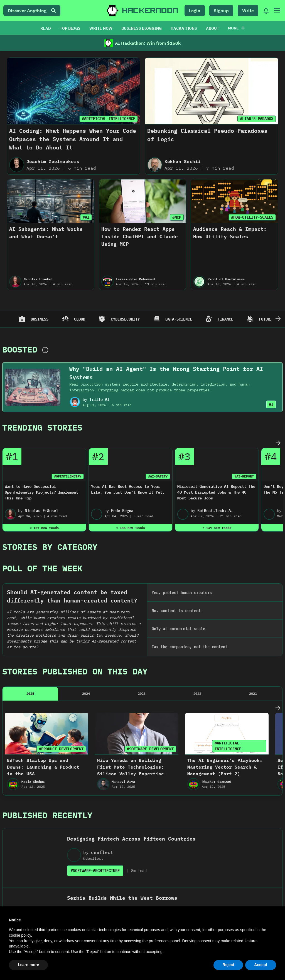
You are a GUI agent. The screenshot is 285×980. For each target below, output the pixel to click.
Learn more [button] (28, 965)
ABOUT (212, 28)
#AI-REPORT (244, 476)
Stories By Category (50, 547)
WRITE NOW (101, 28)
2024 (86, 612)
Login (195, 11)
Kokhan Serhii (183, 161)
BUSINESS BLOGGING (142, 28)
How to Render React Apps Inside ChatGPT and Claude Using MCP (140, 237)
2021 (253, 612)
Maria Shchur (33, 700)
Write (248, 11)
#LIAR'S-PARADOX (257, 119)
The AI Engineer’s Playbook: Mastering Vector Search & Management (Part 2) (225, 685)
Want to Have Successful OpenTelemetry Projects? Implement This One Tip (41, 492)
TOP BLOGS (70, 28)
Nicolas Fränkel (38, 279)
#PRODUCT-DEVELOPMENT (61, 667)
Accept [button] (261, 965)
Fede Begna (122, 511)
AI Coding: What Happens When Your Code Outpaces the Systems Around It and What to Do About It (73, 139)
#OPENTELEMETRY (68, 476)
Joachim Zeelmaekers (53, 161)
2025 (30, 612)
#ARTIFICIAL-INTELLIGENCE (109, 119)
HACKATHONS (184, 28)
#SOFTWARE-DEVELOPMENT (150, 667)
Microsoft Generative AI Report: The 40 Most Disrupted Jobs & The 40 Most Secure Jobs (216, 492)
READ (46, 28)
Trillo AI (99, 399)
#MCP (177, 217)
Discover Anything (32, 11)
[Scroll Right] (278, 319)
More (236, 28)
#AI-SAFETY (158, 476)
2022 (197, 612)
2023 (142, 612)
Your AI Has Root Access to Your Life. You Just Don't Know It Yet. (128, 489)
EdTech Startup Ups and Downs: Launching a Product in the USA (43, 685)
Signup (221, 11)
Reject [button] (228, 965)
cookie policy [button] (20, 935)
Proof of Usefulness (226, 279)
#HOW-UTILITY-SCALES (252, 217)
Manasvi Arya (123, 700)
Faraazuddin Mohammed (135, 279)
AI (271, 404)
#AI (86, 217)
